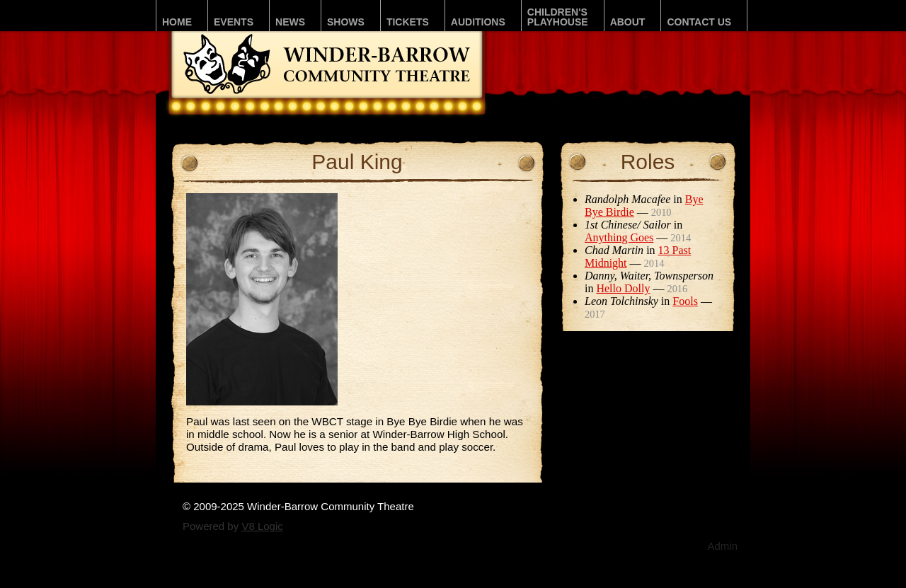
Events (234, 22)
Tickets (408, 22)
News (290, 22)
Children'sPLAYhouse (558, 17)
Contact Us (699, 22)
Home (177, 22)
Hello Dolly (623, 288)
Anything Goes (619, 237)
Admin (722, 546)
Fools (685, 301)
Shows (346, 22)
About (628, 22)
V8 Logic (262, 526)
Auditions (478, 22)
